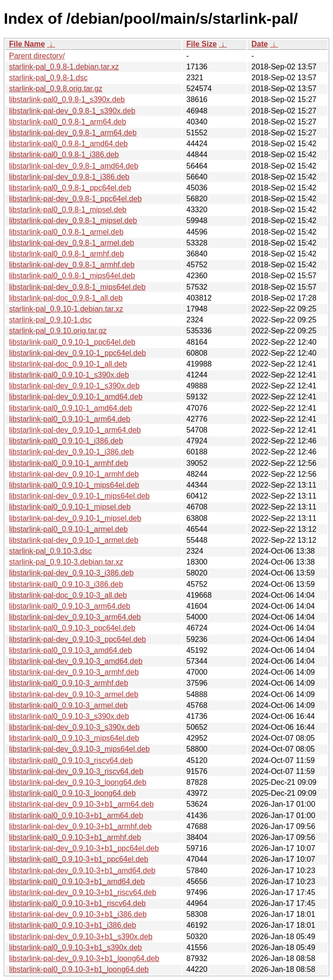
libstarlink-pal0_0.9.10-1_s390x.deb (69, 375)
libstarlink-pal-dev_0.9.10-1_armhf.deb (74, 474)
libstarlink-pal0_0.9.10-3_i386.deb (66, 584)
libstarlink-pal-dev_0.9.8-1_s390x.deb (72, 111)
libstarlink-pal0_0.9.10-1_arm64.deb (70, 419)
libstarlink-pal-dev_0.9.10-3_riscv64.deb (76, 771)
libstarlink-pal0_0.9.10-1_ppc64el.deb (72, 342)
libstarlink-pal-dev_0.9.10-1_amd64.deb (76, 397)
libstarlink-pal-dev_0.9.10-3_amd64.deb (76, 661)
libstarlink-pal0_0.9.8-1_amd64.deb (68, 144)
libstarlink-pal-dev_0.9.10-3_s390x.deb (74, 727)
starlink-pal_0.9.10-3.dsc (50, 551)
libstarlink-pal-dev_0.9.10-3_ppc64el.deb (77, 639)
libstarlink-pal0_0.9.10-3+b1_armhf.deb (75, 837)
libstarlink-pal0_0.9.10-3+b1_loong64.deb (79, 969)
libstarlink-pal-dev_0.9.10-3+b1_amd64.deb (82, 871)
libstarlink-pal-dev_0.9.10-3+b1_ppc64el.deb (84, 848)
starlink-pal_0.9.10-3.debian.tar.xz (66, 562)
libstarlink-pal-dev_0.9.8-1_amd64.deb (74, 166)
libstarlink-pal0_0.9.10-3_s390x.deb (69, 716)
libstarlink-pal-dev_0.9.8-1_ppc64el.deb (75, 199)
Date (260, 44)
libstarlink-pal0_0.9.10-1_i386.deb (66, 441)
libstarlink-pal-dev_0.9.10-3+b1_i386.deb (78, 914)
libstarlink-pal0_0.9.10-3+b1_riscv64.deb (77, 903)
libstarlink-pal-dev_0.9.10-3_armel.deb (74, 694)
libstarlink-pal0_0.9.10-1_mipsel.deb (70, 507)
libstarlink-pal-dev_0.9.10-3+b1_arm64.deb (81, 804)
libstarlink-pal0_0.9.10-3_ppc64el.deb (72, 628)
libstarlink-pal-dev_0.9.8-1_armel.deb (71, 243)
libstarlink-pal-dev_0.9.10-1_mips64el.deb (79, 496)
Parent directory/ (37, 56)
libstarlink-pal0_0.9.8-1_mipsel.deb (68, 210)
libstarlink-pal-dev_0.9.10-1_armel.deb (74, 540)
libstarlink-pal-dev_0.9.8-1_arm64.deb (73, 133)
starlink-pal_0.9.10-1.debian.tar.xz (66, 309)
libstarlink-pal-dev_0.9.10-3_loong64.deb (78, 782)
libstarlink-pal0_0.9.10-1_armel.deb (68, 529)
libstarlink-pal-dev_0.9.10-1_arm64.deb (75, 430)
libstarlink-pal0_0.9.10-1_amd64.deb (71, 408)
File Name (27, 44)
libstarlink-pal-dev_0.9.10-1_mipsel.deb (75, 518)
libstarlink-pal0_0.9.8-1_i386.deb (64, 155)
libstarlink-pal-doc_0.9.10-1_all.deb (68, 364)
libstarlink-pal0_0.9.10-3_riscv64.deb (71, 760)
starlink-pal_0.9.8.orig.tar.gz (56, 89)
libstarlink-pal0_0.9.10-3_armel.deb (68, 705)
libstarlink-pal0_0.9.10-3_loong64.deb (72, 793)
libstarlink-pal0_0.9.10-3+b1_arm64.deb (76, 815)
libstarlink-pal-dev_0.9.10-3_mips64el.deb (79, 749)
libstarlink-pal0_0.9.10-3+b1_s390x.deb (76, 947)
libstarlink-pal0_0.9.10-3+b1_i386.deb (72, 925)
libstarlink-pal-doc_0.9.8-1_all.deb (66, 298)
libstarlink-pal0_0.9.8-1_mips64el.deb (72, 276)
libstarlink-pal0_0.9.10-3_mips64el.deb (74, 738)
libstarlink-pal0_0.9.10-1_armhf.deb (69, 463)
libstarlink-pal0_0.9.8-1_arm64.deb (67, 122)
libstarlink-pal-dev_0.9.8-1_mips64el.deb (77, 287)
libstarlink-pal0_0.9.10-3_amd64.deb (71, 650)
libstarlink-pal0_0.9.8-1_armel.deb (66, 232)
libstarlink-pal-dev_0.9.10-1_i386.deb (71, 452)
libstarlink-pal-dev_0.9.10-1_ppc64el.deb (77, 353)
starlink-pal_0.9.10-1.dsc (50, 320)
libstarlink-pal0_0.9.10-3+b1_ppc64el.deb (79, 859)
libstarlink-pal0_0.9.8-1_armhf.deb (67, 254)
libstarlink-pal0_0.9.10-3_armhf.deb (69, 683)
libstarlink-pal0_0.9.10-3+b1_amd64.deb (77, 881)
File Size (201, 44)
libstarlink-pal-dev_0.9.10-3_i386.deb (71, 573)
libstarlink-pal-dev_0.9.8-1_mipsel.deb (73, 221)
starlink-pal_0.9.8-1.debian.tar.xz (64, 67)
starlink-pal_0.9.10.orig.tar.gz (58, 331)
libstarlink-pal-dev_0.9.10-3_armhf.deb (74, 672)
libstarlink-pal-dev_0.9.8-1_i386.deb (69, 177)
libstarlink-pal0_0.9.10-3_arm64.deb (70, 606)
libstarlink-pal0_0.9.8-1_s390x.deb (67, 99)
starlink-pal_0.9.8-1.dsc (48, 78)
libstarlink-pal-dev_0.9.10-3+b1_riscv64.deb (83, 892)
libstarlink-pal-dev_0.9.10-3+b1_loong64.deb (84, 958)
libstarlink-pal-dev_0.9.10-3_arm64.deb (75, 617)
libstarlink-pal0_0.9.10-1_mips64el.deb (74, 485)
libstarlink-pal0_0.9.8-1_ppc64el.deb (70, 188)
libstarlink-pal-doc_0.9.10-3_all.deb (68, 595)
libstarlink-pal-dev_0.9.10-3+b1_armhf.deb (80, 826)
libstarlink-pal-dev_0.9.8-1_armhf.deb (72, 265)
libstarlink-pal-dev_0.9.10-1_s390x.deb (74, 386)
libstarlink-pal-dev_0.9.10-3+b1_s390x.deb (81, 937)
